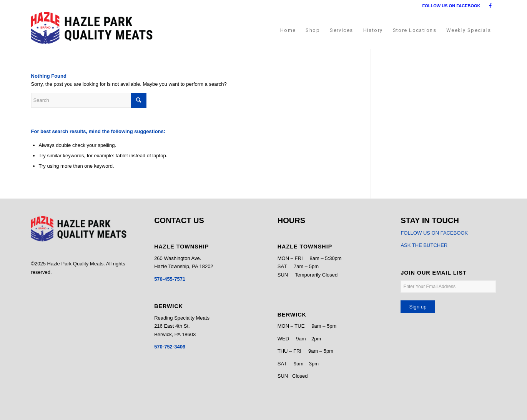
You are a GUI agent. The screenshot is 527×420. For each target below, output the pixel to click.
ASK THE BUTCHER (424, 245)
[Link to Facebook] (490, 6)
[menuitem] (288, 30)
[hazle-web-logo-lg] (92, 30)
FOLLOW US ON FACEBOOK (451, 6)
